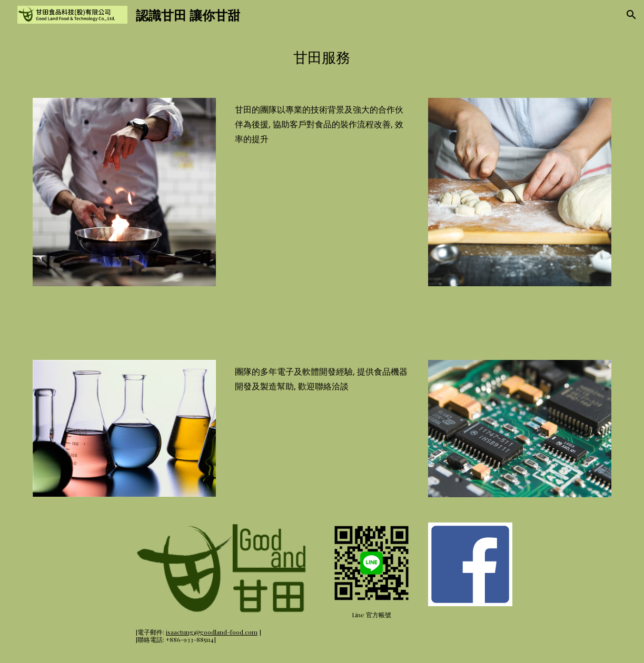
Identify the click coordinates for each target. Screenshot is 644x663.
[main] (322, 57)
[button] (631, 15)
